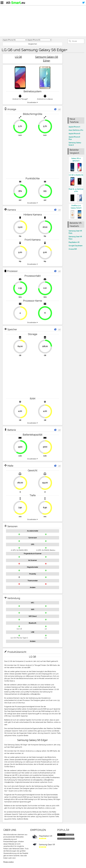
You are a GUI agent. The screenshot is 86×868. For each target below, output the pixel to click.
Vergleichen (33, 44)
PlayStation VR (74, 242)
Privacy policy (9, 862)
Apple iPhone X (74, 127)
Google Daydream (76, 246)
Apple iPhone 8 (74, 134)
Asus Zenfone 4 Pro (76, 130)
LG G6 (18, 57)
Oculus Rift (73, 249)
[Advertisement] (43, 21)
